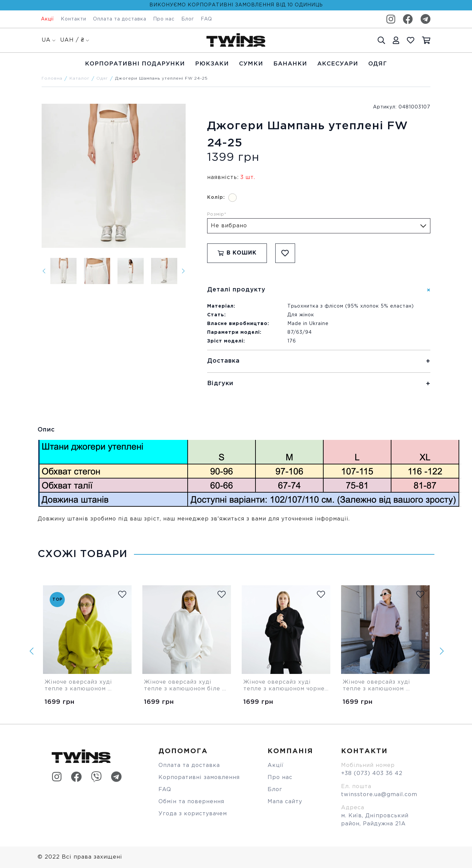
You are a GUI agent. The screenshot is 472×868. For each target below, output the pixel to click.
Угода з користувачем (193, 814)
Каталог (80, 78)
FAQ (206, 19)
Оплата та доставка (120, 19)
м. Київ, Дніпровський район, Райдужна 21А (375, 820)
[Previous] (44, 271)
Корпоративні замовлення (199, 778)
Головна (52, 78)
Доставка (223, 361)
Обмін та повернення (191, 802)
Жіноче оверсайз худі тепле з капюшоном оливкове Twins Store (79, 686)
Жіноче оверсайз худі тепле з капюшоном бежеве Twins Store (377, 686)
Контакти (74, 19)
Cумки (251, 64)
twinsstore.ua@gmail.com (379, 795)
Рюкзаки (212, 64)
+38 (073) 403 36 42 (372, 773)
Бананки (290, 64)
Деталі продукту (236, 290)
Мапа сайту (285, 802)
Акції (48, 19)
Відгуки (220, 383)
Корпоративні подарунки (135, 64)
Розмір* (217, 214)
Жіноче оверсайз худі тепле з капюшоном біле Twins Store (183, 686)
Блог (188, 19)
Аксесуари (338, 64)
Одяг (378, 64)
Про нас (164, 19)
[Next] (183, 271)
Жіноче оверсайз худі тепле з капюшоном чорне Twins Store (285, 686)
